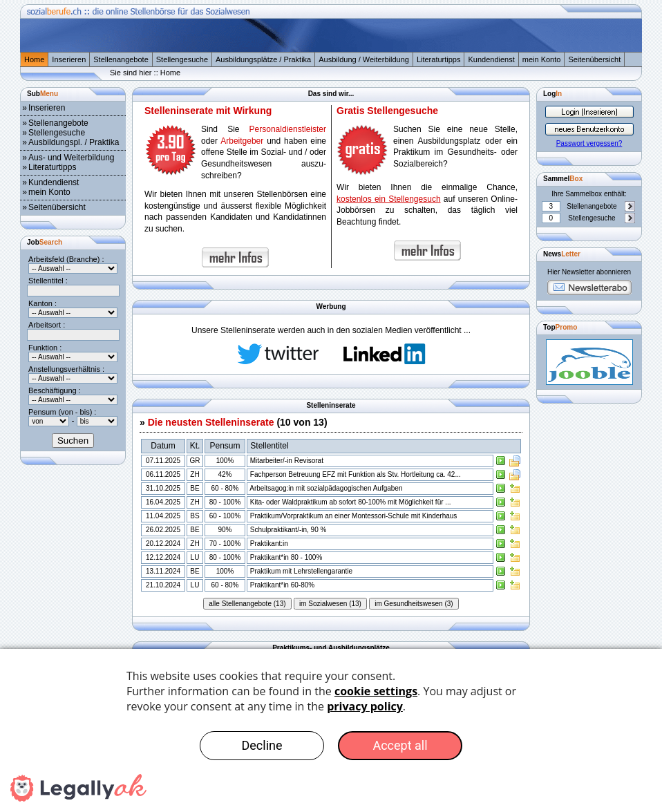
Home (34, 59)
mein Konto (542, 59)
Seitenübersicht (594, 59)
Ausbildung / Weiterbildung (364, 59)
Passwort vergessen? (589, 143)
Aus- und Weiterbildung (72, 158)
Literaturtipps (439, 59)
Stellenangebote (121, 59)
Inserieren (69, 59)
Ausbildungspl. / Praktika (74, 142)
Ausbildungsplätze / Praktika (263, 59)
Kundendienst (491, 59)
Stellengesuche (182, 59)
